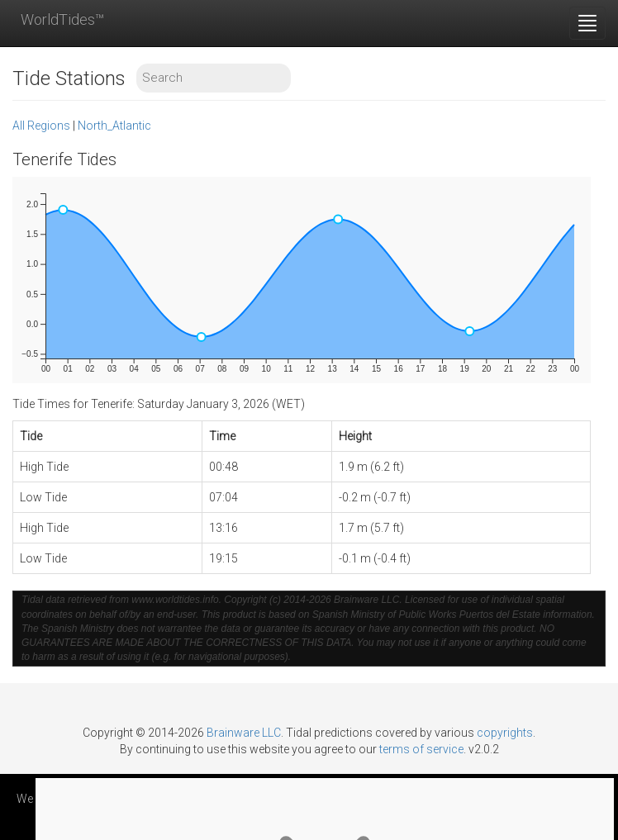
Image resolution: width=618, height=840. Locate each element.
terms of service (421, 749)
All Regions (41, 126)
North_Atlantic (114, 126)
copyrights (505, 733)
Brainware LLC (244, 733)
